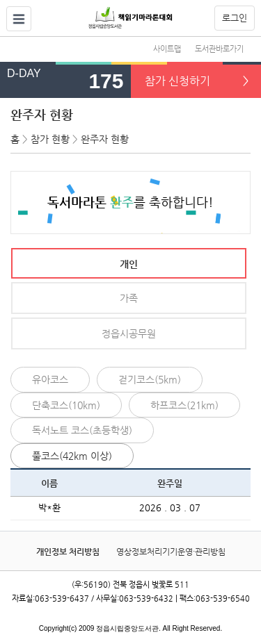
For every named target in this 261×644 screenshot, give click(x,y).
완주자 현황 (42, 114)
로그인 (235, 18)
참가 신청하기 (177, 81)
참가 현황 (50, 139)
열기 (19, 19)
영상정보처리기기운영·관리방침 (171, 552)
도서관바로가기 (219, 49)
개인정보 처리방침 (68, 552)
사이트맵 (167, 49)
